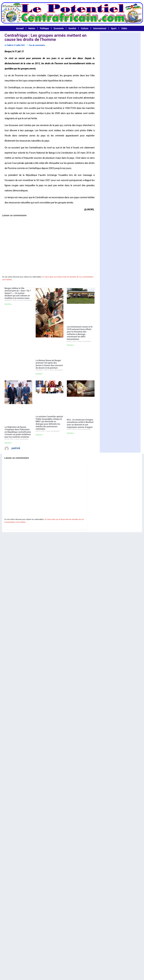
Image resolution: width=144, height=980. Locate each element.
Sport (114, 28)
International (100, 28)
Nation (32, 28)
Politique (44, 28)
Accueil (20, 28)
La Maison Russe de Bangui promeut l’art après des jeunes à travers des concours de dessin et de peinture (49, 364)
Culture (85, 28)
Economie (59, 28)
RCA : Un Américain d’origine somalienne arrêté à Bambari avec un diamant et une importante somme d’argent (80, 423)
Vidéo (124, 28)
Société (72, 28)
